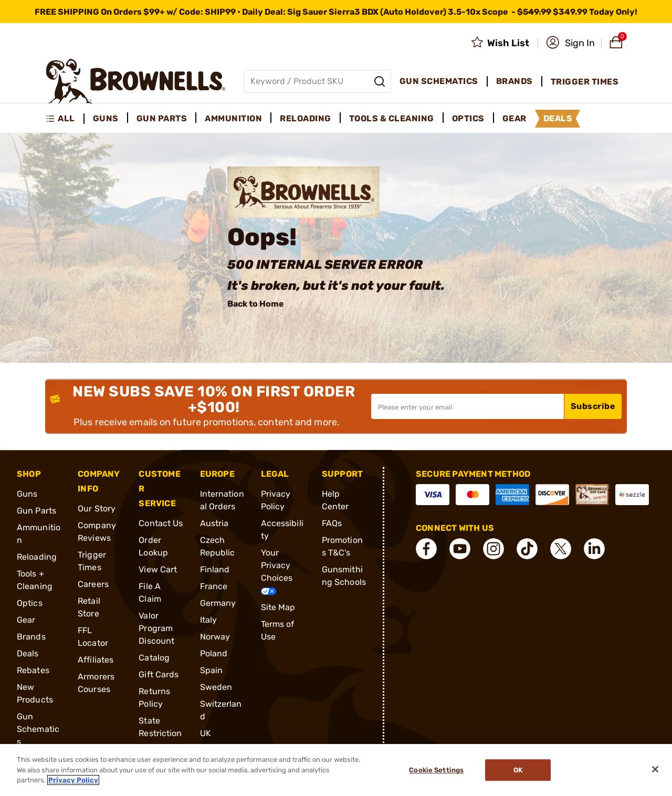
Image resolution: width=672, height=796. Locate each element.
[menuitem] (65, 119)
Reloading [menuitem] (306, 118)
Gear (26, 620)
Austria (214, 523)
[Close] (655, 769)
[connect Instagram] (493, 549)
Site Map (278, 607)
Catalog (154, 658)
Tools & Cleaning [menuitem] (392, 118)
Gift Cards (159, 674)
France (214, 586)
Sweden (216, 687)
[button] (570, 43)
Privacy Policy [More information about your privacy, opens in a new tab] (73, 780)
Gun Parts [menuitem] (162, 118)
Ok (518, 770)
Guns (27, 494)
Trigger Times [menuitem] (585, 82)
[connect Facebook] (426, 549)
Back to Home (256, 304)
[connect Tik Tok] (527, 549)
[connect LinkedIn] (594, 549)
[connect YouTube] (460, 549)
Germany (218, 603)
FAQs (332, 523)
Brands (31, 637)
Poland (214, 653)
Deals (28, 653)
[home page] (136, 81)
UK (206, 733)
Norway (215, 637)
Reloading (37, 557)
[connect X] (561, 549)
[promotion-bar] (336, 12)
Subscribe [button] (593, 406)
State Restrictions (160, 733)
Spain (212, 670)
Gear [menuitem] (514, 118)
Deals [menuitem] (558, 118)
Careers (93, 584)
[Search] (380, 81)
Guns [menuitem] (106, 118)
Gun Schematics (38, 729)
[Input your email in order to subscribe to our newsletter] (468, 406)
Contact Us (161, 523)
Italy (209, 620)
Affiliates (96, 660)
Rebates (33, 670)
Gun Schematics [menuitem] (439, 81)
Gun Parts (36, 511)
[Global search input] (317, 81)
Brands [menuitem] (514, 81)
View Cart (158, 569)
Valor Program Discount (156, 628)
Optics (30, 603)
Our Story (97, 509)
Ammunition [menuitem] (233, 118)
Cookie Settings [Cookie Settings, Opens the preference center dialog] (436, 770)
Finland (215, 569)
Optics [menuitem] (468, 118)
